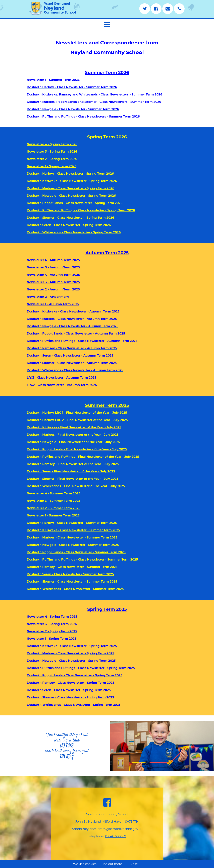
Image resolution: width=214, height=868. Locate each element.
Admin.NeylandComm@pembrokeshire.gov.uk (107, 829)
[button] (107, 25)
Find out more (111, 864)
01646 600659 (116, 836)
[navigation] (107, 24)
